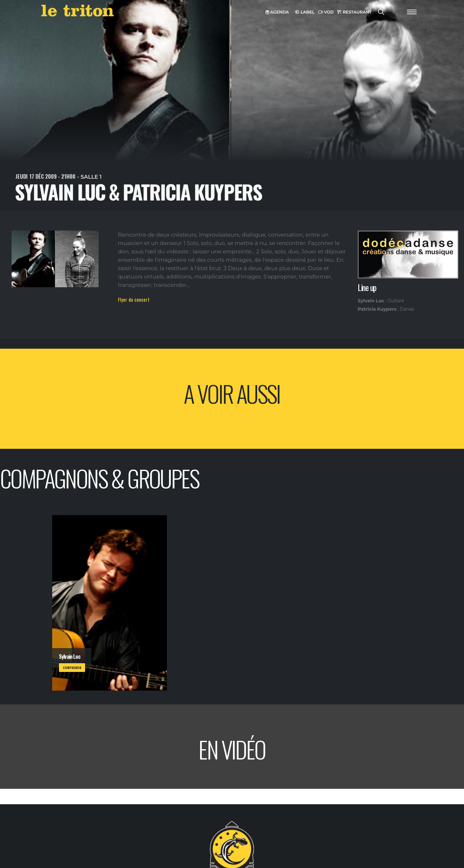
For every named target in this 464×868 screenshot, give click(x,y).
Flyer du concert (134, 299)
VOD (326, 12)
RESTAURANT (354, 12)
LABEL (305, 12)
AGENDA (277, 12)
